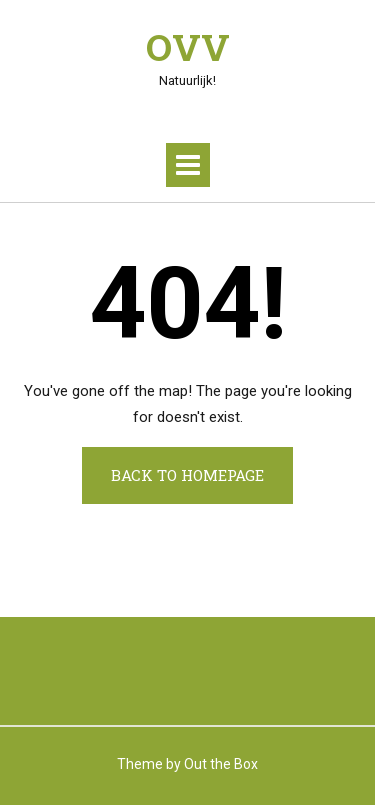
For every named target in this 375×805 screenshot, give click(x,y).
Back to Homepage (187, 475)
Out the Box (221, 764)
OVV (188, 47)
